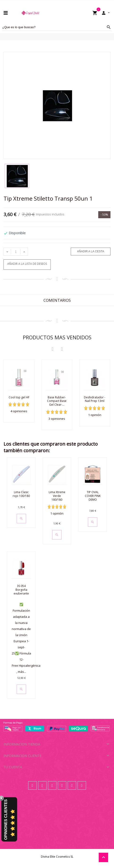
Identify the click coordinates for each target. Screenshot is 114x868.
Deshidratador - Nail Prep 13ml (95, 399)
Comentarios (57, 300)
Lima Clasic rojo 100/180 (21, 494)
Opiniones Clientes (6, 820)
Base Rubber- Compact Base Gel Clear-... (57, 401)
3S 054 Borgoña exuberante (21, 590)
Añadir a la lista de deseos (27, 264)
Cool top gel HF (19, 397)
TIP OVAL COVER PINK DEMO (93, 496)
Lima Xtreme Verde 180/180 (57, 496)
